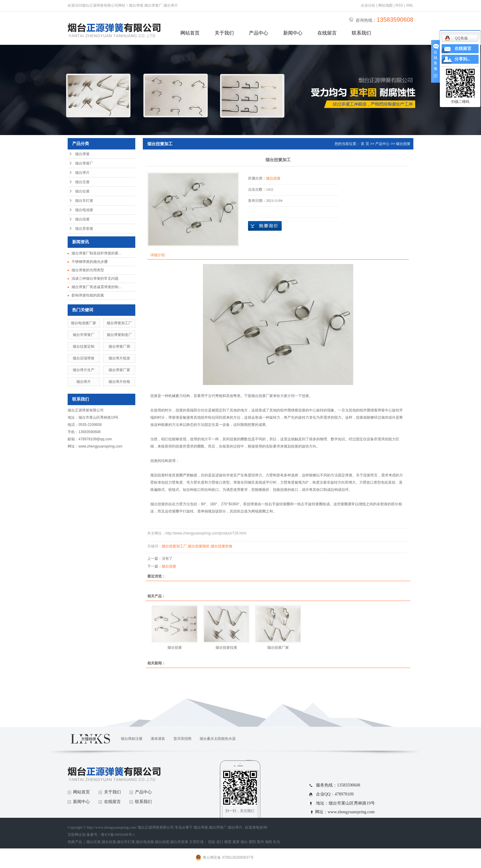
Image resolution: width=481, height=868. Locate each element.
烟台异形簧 (84, 229)
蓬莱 (236, 842)
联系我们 (361, 33)
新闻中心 (293, 33)
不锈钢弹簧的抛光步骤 (90, 262)
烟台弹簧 (82, 154)
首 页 (365, 144)
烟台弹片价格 (119, 382)
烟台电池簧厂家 (84, 323)
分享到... (463, 59)
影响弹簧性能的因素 (88, 295)
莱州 (260, 842)
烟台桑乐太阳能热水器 (218, 739)
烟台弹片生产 (84, 370)
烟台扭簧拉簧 (226, 648)
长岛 (277, 842)
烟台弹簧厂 (84, 163)
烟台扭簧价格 (222, 546)
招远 (212, 842)
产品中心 (259, 33)
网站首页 (190, 33)
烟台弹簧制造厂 (119, 335)
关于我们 (224, 33)
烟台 (244, 842)
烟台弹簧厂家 (119, 370)
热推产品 (75, 842)
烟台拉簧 (82, 191)
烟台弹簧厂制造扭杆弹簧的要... (97, 253)
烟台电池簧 (84, 210)
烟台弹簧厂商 (119, 346)
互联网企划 (77, 835)
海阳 (268, 842)
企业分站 (368, 5)
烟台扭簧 (82, 219)
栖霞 (228, 842)
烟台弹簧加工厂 (119, 323)
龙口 (220, 842)
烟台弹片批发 (119, 358)
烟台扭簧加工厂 (174, 546)
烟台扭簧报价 (199, 546)
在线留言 (327, 33)
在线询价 (265, 226)
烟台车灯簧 (84, 201)
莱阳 (252, 842)
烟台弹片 (82, 173)
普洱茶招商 (182, 739)
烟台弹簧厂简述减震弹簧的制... (97, 287)
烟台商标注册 (132, 739)
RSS (399, 5)
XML (410, 5)
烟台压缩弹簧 (84, 358)
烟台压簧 (82, 182)
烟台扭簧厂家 (278, 648)
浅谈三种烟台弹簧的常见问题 (95, 279)
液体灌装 (158, 739)
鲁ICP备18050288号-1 (118, 835)
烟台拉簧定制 (84, 346)
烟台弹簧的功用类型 (88, 270)
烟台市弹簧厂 (84, 335)
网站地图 (386, 5)
